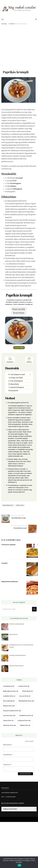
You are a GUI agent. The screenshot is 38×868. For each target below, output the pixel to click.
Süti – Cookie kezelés (8, 797)
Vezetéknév (8, 755)
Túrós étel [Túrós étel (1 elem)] (25, 725)
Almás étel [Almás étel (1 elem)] (24, 686)
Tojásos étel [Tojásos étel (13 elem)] (24, 721)
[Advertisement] (18, 44)
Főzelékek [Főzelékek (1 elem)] (27, 691)
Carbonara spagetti (8, 545)
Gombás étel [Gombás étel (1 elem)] (9, 696)
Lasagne (4, 563)
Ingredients (10, 360)
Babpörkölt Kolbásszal (10, 582)
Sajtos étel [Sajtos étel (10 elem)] (9, 716)
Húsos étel (20, 505)
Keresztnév (8, 745)
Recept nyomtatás (19, 309)
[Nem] (36, 862)
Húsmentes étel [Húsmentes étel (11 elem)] (26, 701)
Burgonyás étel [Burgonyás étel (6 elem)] (11, 691)
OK (19, 865)
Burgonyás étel (8, 505)
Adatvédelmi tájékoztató (10, 793)
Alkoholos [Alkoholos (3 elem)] (9, 686)
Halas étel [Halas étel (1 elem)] (25, 696)
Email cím (8, 765)
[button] (30, 374)
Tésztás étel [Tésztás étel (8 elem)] (9, 725)
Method (29, 360)
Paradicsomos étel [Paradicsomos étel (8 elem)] (12, 711)
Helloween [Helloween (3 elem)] (9, 701)
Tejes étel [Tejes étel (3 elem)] (8, 721)
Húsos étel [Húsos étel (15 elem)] (9, 706)
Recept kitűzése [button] (19, 313)
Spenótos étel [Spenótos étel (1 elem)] (26, 716)
